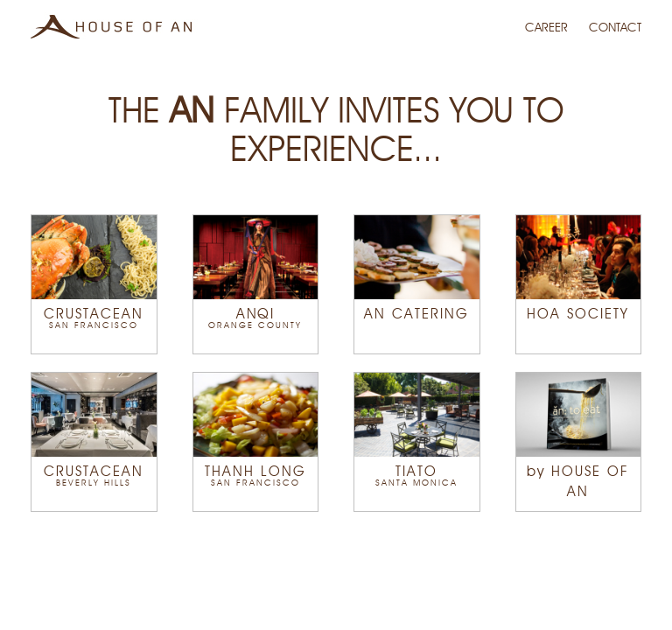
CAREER (548, 28)
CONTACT (615, 28)
